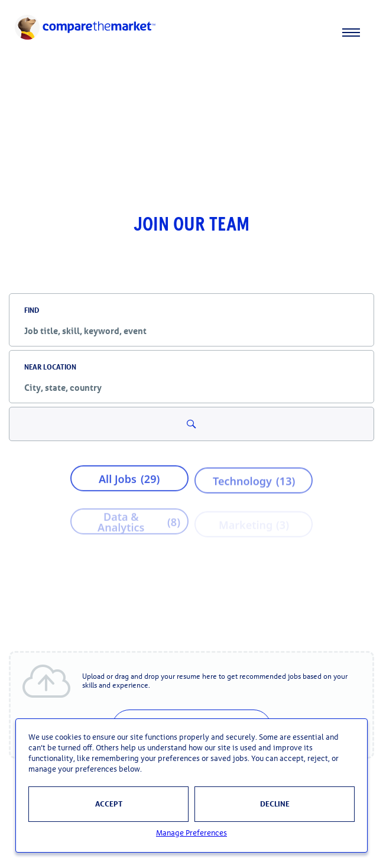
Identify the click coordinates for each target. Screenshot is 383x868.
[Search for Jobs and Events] (191, 424)
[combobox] (191, 331)
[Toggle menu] (358, 33)
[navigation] (191, 33)
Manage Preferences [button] (191, 833)
